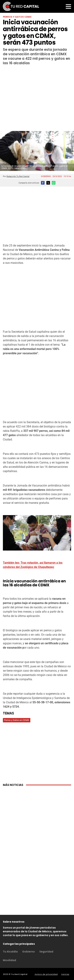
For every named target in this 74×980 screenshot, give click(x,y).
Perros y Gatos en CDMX (17, 720)
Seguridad (46, 952)
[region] (37, 94)
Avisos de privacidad (46, 974)
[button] (68, 6)
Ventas (65, 974)
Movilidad (9, 960)
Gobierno (29, 952)
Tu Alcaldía (10, 952)
